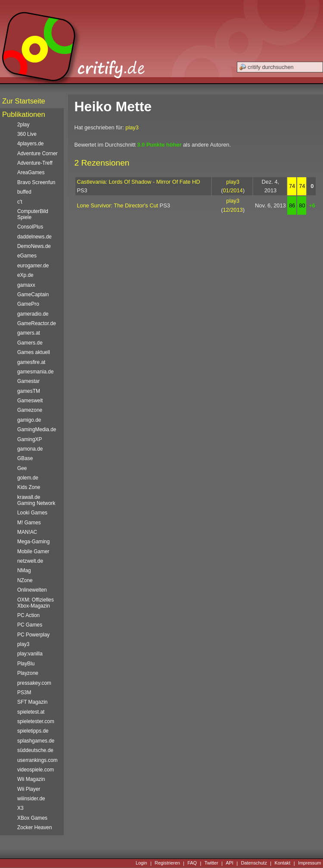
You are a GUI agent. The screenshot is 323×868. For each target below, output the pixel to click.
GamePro (28, 304)
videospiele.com (36, 770)
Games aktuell (34, 352)
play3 (132, 127)
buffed (24, 192)
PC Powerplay (33, 635)
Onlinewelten (32, 590)
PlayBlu (26, 664)
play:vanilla (30, 654)
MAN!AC (27, 532)
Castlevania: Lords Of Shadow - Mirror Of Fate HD (139, 182)
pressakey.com (34, 683)
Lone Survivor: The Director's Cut (118, 205)
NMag (24, 570)
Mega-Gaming (33, 542)
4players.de (30, 144)
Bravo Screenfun (36, 182)
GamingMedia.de (37, 429)
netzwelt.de (30, 561)
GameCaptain (33, 295)
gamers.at (29, 333)
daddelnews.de (34, 237)
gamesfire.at (31, 362)
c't (20, 202)
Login (141, 863)
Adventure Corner (37, 154)
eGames (27, 256)
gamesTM (29, 391)
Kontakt (282, 863)
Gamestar (28, 381)
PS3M (24, 693)
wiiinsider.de (31, 799)
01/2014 (233, 190)
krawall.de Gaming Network (36, 500)
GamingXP (30, 439)
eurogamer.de (33, 266)
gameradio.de (33, 314)
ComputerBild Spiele (33, 214)
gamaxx (26, 285)
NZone (25, 580)
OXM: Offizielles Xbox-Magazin (36, 603)
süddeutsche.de (35, 750)
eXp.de (25, 275)
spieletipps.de (33, 731)
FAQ (192, 863)
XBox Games (32, 818)
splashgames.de (36, 741)
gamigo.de (29, 420)
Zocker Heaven (35, 827)
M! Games (29, 523)
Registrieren (167, 863)
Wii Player (29, 789)
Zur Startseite (24, 101)
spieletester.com (36, 721)
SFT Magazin (32, 702)
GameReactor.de (37, 323)
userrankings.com (37, 760)
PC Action (28, 615)
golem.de (28, 478)
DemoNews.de (34, 246)
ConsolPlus (30, 227)
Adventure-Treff (35, 163)
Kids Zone (29, 487)
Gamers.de (30, 343)
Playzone (28, 673)
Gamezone (30, 410)
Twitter (211, 863)
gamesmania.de (36, 372)
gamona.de (30, 449)
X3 (20, 808)
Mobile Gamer (33, 552)
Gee (22, 468)
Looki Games (32, 513)
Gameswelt (30, 401)
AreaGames (31, 172)
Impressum (310, 863)
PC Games (30, 625)
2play (23, 125)
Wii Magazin (31, 779)
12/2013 (233, 210)
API (230, 863)
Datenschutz (254, 863)
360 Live (27, 134)
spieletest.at (31, 712)
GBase (25, 458)
